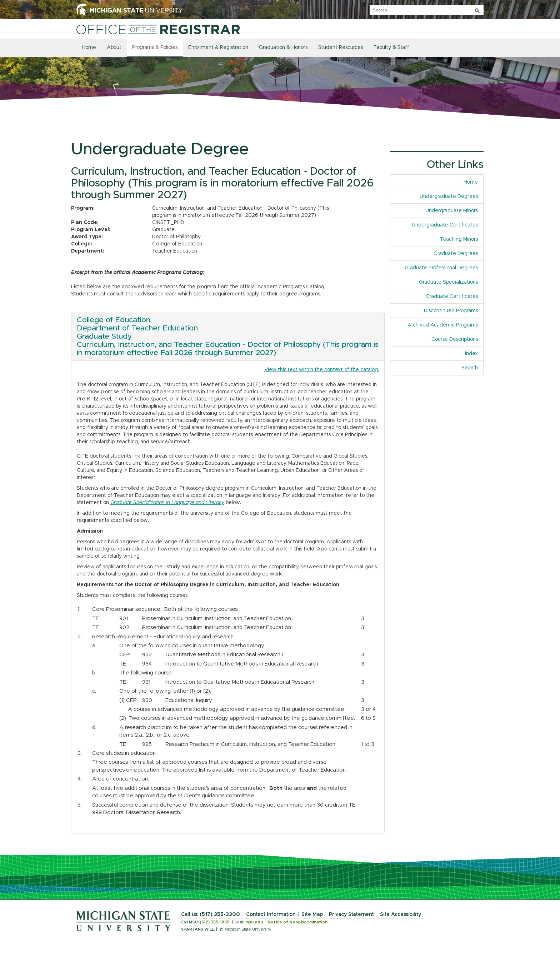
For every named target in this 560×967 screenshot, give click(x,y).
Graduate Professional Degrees (441, 268)
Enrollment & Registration (218, 48)
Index (471, 354)
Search (470, 368)
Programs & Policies (155, 48)
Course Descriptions (455, 339)
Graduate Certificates (452, 296)
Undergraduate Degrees (449, 196)
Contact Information (271, 914)
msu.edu (254, 922)
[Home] (158, 29)
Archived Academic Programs (443, 325)
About (114, 48)
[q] (427, 10)
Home (89, 48)
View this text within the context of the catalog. (322, 370)
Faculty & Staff (391, 48)
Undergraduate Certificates (445, 225)
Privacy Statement (351, 914)
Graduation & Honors (283, 48)
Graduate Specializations (448, 282)
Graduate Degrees (456, 254)
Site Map (312, 914)
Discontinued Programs (451, 311)
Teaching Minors (459, 239)
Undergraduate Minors (452, 211)
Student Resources (341, 48)
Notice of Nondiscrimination (297, 922)
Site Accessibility (401, 914)
